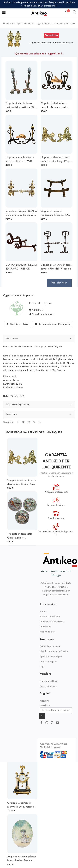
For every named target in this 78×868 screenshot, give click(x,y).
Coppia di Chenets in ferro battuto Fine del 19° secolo (56, 267)
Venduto (51, 35)
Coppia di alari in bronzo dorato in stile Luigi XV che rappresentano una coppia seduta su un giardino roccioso (56, 160)
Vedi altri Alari (59, 283)
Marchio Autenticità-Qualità (54, 652)
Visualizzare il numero (43, 314)
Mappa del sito (47, 632)
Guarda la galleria (17, 324)
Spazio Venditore (48, 686)
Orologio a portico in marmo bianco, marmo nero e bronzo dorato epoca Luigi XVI (21, 805)
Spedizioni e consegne (51, 657)
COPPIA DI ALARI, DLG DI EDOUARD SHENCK (21, 267)
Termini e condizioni (50, 617)
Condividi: (8, 422)
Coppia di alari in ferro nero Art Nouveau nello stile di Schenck (54, 106)
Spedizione (39, 415)
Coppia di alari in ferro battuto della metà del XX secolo (20, 106)
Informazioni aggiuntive (39, 405)
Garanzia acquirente (50, 647)
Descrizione (39, 339)
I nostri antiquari (48, 662)
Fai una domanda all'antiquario (52, 324)
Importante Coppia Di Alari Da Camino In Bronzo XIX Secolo (21, 213)
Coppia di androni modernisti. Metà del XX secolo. (54, 213)
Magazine (45, 701)
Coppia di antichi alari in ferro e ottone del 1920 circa (20, 160)
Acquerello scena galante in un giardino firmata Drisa (22, 859)
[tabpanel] (39, 415)
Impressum (45, 627)
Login (43, 667)
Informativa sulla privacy (52, 622)
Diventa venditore (49, 681)
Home (43, 612)
